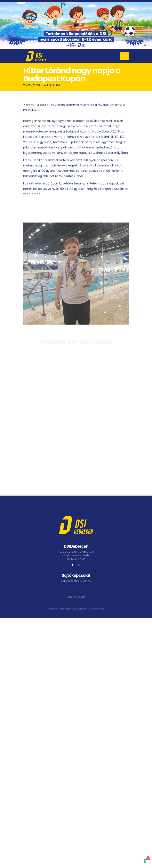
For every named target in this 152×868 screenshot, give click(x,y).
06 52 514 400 (76, 559)
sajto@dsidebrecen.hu (76, 581)
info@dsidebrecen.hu (76, 555)
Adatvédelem (76, 597)
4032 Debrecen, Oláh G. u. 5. (76, 552)
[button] (145, 45)
